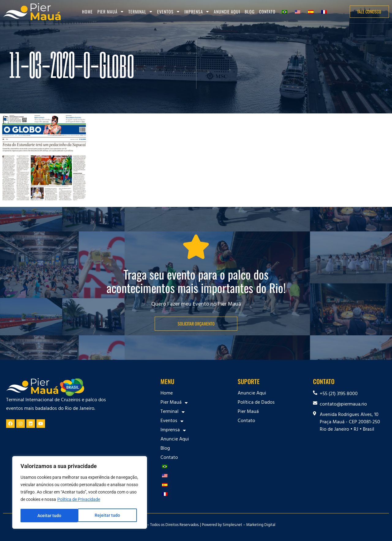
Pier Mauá (111, 12)
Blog (250, 11)
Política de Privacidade (79, 500)
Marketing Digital (261, 525)
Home (87, 11)
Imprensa (197, 12)
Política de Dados (256, 403)
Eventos (168, 12)
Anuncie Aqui (227, 11)
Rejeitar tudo (50, 516)
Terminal (140, 12)
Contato (267, 11)
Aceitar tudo (110, 516)
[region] (80, 493)
